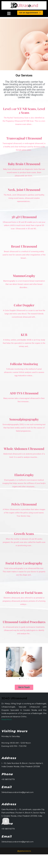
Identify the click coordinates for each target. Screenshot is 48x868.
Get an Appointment (31, 12)
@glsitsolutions (24, 851)
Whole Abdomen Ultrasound (24, 449)
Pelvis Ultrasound (24, 504)
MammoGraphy (24, 276)
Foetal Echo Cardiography (24, 563)
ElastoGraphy (24, 475)
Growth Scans (24, 534)
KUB (24, 335)
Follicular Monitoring (24, 364)
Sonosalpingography (24, 419)
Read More (7, 719)
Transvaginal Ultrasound (24, 138)
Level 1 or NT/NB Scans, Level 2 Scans (24, 111)
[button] (5, 662)
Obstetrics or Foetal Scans (24, 593)
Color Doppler (24, 305)
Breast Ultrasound (24, 246)
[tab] (9, 14)
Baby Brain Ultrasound (24, 164)
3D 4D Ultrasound (24, 217)
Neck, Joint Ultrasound (24, 190)
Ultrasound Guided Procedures (24, 622)
